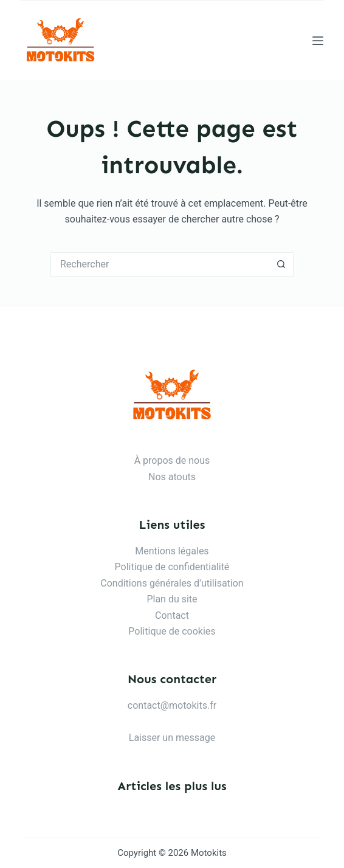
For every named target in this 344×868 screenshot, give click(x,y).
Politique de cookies (172, 631)
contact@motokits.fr (172, 705)
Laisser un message (172, 738)
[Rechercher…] (160, 264)
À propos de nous (172, 460)
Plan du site (172, 599)
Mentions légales (172, 551)
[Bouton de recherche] (281, 264)
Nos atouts (172, 477)
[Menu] (318, 41)
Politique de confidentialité (172, 567)
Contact (172, 615)
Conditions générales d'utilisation (172, 583)
